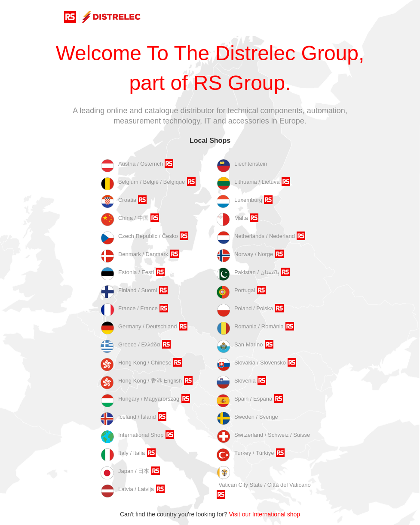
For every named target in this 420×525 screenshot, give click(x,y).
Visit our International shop (265, 514)
